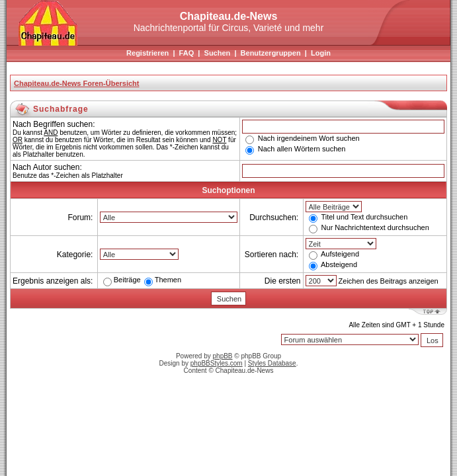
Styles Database (272, 363)
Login (321, 53)
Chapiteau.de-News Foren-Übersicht (76, 83)
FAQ (187, 53)
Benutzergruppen (271, 53)
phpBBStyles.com (217, 363)
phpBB (223, 356)
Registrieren (147, 53)
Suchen (218, 53)
